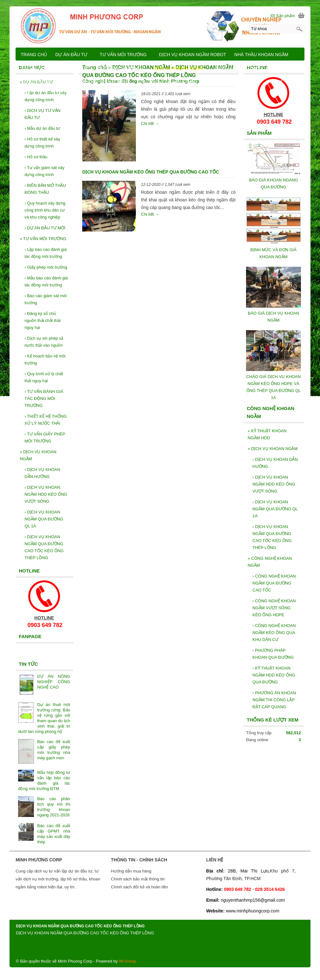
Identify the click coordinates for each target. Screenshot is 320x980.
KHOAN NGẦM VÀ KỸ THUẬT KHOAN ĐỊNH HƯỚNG (75, 82)
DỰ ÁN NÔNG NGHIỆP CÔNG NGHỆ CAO (54, 682)
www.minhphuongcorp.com (252, 911)
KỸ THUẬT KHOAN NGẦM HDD (267, 434)
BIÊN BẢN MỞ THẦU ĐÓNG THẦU (45, 189)
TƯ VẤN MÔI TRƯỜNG (43, 239)
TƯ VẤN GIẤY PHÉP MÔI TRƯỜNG (45, 438)
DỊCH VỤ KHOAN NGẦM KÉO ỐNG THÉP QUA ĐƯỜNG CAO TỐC (150, 172)
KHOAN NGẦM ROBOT (45, 68)
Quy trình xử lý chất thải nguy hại (44, 377)
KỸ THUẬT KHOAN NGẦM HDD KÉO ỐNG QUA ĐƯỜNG (274, 675)
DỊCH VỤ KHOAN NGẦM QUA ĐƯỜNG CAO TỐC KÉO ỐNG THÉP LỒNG (272, 537)
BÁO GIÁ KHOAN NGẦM (233, 82)
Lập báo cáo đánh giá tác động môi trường (46, 253)
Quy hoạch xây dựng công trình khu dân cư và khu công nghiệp (45, 210)
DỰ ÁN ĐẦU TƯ (71, 55)
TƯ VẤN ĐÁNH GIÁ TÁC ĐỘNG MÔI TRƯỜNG (44, 399)
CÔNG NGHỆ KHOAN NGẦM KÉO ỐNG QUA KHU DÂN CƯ (274, 633)
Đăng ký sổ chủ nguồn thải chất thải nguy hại (43, 320)
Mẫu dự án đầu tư (42, 128)
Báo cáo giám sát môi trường (46, 299)
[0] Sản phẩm (283, 16)
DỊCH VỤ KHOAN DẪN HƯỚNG (275, 463)
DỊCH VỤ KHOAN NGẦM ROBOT (193, 55)
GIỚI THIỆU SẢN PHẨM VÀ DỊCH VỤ (59, 95)
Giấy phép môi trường (46, 267)
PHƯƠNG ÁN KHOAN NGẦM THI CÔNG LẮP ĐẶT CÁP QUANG (274, 700)
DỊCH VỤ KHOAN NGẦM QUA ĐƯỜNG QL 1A (275, 509)
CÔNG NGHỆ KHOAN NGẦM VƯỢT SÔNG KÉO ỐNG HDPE (274, 608)
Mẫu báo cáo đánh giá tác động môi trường (46, 281)
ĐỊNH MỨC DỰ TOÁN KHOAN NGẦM (253, 68)
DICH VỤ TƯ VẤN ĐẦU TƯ (42, 114)
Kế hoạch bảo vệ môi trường (45, 359)
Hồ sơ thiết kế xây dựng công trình (42, 143)
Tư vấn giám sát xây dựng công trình (44, 171)
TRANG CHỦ (34, 55)
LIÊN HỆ (274, 82)
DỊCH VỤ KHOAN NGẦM (273, 449)
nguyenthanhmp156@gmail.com (253, 900)
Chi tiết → (150, 124)
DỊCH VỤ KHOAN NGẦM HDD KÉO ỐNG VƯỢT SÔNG (274, 484)
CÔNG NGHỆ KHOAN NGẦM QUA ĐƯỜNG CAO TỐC (274, 583)
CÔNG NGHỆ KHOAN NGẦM (270, 562)
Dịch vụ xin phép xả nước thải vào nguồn (44, 342)
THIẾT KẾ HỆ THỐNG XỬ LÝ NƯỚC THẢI (46, 420)
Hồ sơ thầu (36, 157)
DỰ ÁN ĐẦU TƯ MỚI (45, 228)
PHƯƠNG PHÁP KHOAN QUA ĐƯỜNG (273, 654)
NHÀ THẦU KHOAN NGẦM (261, 55)
